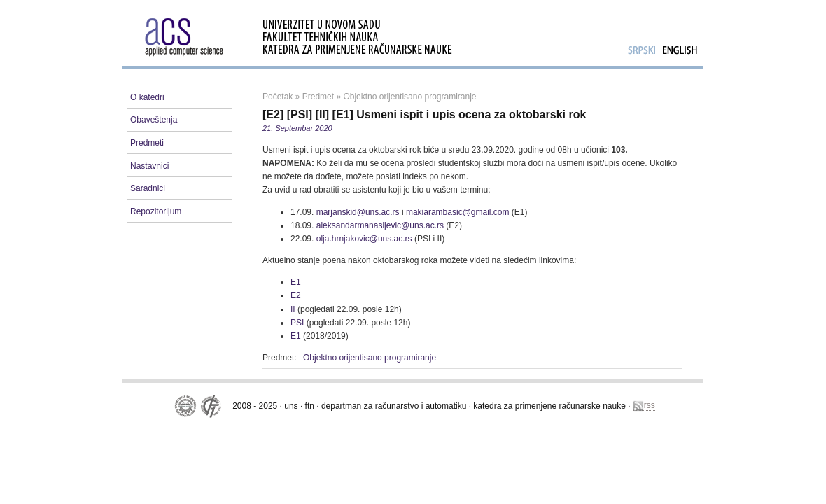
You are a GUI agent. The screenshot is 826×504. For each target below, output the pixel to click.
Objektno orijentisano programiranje (409, 97)
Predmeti (147, 143)
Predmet (318, 97)
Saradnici (148, 188)
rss (644, 406)
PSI (297, 323)
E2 (296, 295)
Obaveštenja (154, 120)
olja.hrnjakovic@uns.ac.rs (364, 239)
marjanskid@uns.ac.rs (358, 212)
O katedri (147, 97)
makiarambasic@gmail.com (458, 212)
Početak (278, 97)
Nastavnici (149, 166)
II (293, 309)
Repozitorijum (156, 211)
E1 (296, 282)
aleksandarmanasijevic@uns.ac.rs (380, 225)
